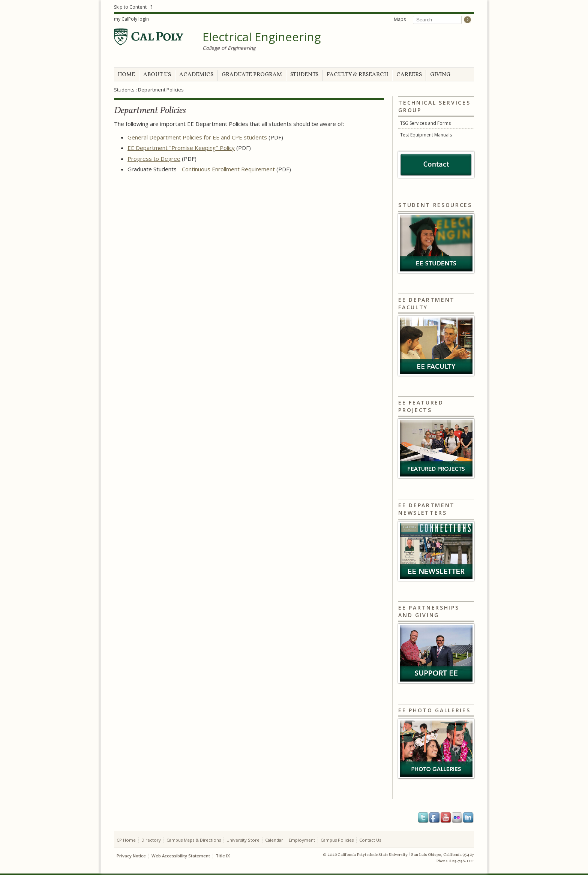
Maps (400, 19)
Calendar (274, 840)
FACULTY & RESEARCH (357, 75)
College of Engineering (229, 48)
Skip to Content (130, 7)
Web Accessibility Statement (181, 856)
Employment (302, 840)
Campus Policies (337, 840)
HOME (126, 75)
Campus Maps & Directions (194, 840)
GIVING (440, 75)
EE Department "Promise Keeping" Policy (181, 148)
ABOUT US (157, 75)
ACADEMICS (196, 75)
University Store (243, 840)
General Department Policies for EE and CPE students (197, 137)
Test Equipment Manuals (426, 135)
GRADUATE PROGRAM (252, 75)
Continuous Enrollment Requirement (228, 169)
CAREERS (409, 75)
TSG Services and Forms (425, 123)
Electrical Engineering (262, 37)
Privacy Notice (131, 856)
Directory (151, 840)
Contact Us (370, 840)
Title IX (223, 856)
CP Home (126, 840)
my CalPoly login (131, 19)
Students (124, 90)
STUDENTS (304, 75)
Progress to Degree (154, 159)
